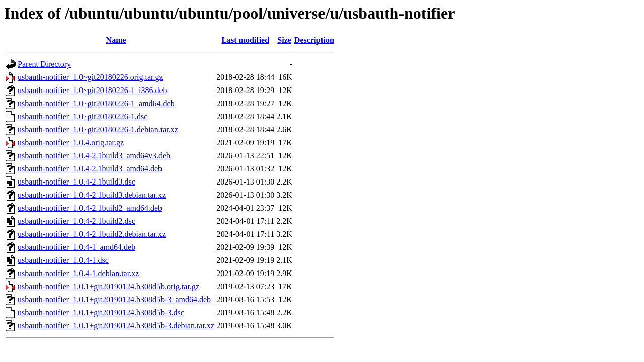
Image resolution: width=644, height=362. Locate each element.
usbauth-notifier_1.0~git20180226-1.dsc (83, 116)
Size (284, 40)
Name (116, 40)
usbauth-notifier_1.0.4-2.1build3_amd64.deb (90, 169)
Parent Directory (44, 64)
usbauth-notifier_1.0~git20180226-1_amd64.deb (96, 103)
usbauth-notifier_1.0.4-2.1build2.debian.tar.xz (92, 234)
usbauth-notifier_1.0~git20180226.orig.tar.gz (90, 77)
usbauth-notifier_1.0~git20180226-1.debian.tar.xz (98, 129)
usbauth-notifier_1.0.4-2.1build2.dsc (76, 221)
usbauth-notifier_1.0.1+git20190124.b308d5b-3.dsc (101, 312)
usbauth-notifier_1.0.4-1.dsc (63, 260)
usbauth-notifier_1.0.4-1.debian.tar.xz (78, 273)
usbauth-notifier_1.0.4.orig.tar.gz (71, 143)
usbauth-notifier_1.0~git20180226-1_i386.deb (92, 90)
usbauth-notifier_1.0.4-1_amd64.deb (76, 247)
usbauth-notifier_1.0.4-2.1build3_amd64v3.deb (94, 156)
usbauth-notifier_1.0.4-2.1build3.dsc (76, 182)
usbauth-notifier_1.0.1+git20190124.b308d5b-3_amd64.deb (114, 299)
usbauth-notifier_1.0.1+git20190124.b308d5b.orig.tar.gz (108, 286)
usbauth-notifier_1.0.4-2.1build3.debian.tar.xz (92, 195)
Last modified (245, 40)
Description (314, 40)
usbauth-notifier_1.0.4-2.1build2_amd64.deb (90, 208)
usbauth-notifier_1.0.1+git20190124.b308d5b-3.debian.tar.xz (116, 326)
